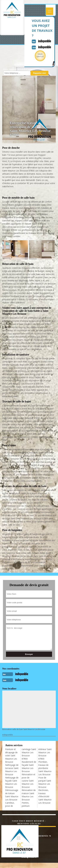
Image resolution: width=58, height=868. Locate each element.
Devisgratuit (40, 55)
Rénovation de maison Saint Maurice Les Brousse (29, 795)
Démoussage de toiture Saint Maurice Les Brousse (12, 795)
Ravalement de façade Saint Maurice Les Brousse (29, 767)
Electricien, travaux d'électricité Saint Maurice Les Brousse (45, 796)
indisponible (45, 41)
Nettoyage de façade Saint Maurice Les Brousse (12, 782)
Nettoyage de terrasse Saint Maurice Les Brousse (12, 770)
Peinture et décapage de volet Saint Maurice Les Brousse (11, 756)
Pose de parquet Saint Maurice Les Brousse (45, 782)
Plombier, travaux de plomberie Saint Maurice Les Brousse (45, 768)
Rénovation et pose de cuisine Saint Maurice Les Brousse (28, 781)
